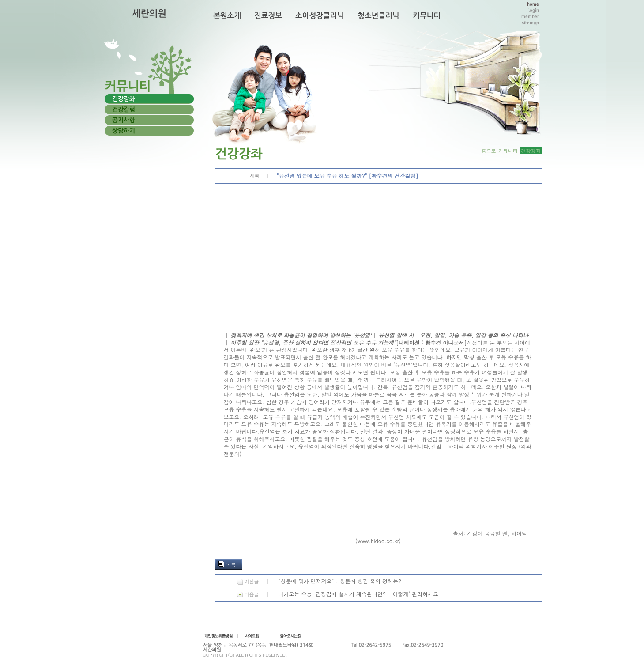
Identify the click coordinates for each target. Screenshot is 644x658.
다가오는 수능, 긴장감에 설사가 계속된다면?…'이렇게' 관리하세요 (359, 594)
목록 (231, 565)
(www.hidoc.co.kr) (378, 541)
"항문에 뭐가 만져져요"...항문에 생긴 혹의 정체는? (340, 581)
